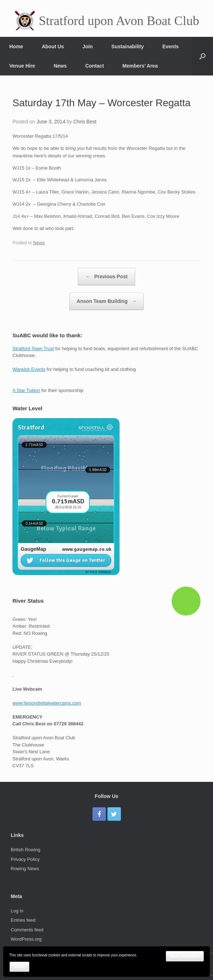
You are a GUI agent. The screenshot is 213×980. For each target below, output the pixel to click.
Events (171, 46)
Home (16, 46)
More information (185, 956)
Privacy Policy (25, 859)
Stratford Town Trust (33, 349)
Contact (95, 66)
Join (88, 46)
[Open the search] (202, 56)
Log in (17, 911)
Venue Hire (22, 66)
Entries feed (23, 920)
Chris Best (85, 122)
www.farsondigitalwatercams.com (47, 703)
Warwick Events (29, 369)
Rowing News (25, 869)
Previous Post (106, 277)
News (60, 66)
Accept (19, 967)
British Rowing (26, 850)
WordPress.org (26, 939)
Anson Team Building (107, 301)
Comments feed (27, 930)
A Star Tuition (26, 390)
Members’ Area (140, 66)
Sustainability (128, 46)
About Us (53, 46)
